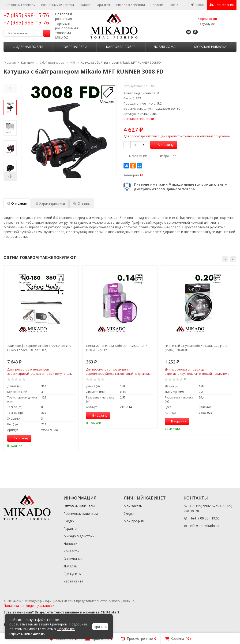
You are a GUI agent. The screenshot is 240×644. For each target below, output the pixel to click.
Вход (197, 5)
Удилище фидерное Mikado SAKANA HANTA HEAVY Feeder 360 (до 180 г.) (39, 348)
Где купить (72, 574)
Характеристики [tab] (50, 203)
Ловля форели (74, 47)
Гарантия (103, 5)
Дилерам (71, 566)
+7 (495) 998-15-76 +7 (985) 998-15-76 (26, 19)
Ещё (173, 5)
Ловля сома (165, 47)
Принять (100, 627)
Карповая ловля (121, 47)
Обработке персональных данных (42, 631)
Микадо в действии (130, 5)
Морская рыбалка (210, 47)
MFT (143, 175)
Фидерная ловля (28, 47)
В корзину (163, 145)
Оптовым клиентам (21, 5)
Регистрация (222, 5)
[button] (225, 259)
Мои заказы (133, 506)
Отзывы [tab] (82, 203)
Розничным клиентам (58, 5)
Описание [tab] (17, 203)
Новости (157, 5)
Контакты (71, 551)
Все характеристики (139, 119)
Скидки (85, 5)
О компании (73, 559)
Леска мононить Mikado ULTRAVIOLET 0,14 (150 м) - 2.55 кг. (117, 348)
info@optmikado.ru (204, 526)
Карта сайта (73, 581)
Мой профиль (135, 521)
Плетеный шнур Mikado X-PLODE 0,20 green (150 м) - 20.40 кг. (197, 348)
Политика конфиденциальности (29, 606)
